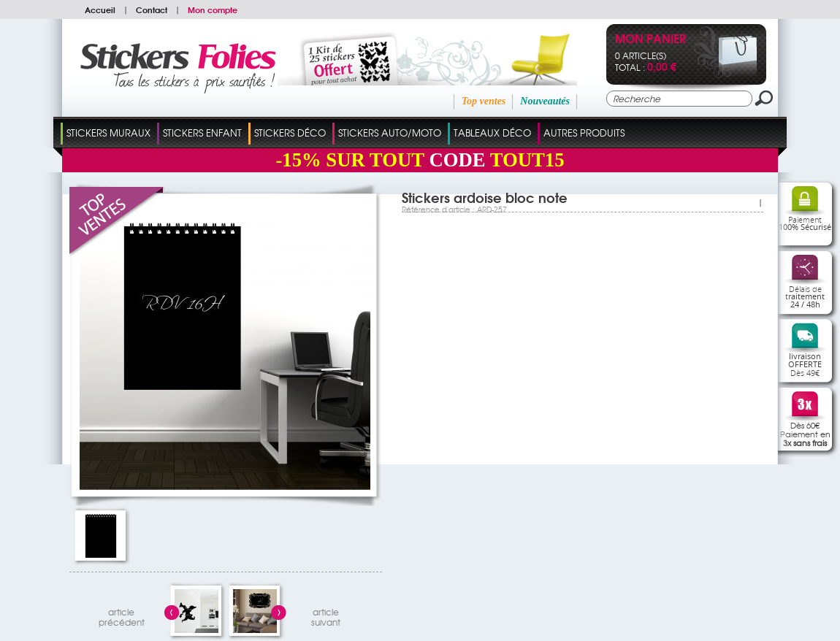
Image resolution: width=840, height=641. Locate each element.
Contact (152, 9)
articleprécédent (122, 615)
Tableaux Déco (492, 133)
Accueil (100, 9)
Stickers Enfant (202, 133)
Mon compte (213, 9)
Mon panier (650, 40)
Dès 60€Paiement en (805, 434)
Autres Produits (584, 133)
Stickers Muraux (108, 133)
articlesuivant (326, 615)
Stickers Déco (290, 133)
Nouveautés (545, 101)
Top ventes (484, 101)
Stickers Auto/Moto (390, 133)
